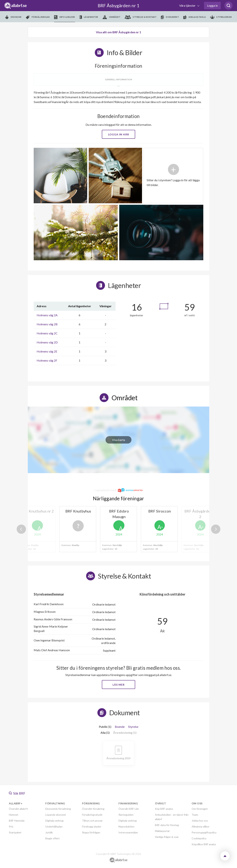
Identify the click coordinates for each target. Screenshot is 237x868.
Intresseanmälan (128, 832)
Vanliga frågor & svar (167, 837)
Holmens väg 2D (47, 342)
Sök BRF (17, 793)
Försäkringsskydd (92, 815)
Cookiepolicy (199, 838)
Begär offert (52, 838)
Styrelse (133, 727)
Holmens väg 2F (47, 360)
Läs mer (119, 685)
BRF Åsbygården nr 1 (119, 5)
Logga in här (119, 134)
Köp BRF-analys (164, 809)
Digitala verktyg (54, 821)
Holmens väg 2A (47, 315)
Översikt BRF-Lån (129, 809)
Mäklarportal (162, 831)
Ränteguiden (126, 815)
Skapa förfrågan (91, 832)
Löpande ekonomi (56, 815)
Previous (21, 529)
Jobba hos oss (200, 821)
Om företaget (200, 809)
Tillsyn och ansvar (92, 821)
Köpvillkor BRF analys (204, 844)
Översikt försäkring (93, 809)
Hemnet (14, 815)
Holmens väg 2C (47, 333)
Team (195, 815)
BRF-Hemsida (17, 821)
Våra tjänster (188, 5)
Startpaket (15, 832)
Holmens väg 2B (47, 324)
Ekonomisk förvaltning (58, 809)
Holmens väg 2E (47, 351)
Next (216, 529)
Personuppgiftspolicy (204, 832)
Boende (120, 727)
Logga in (212, 5)
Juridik (49, 832)
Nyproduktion (126, 826)
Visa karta (118, 440)
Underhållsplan (54, 826)
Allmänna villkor (201, 826)
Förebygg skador (92, 826)
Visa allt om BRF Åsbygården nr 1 (118, 32)
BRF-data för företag (167, 825)
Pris (11, 826)
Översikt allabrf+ (19, 809)
